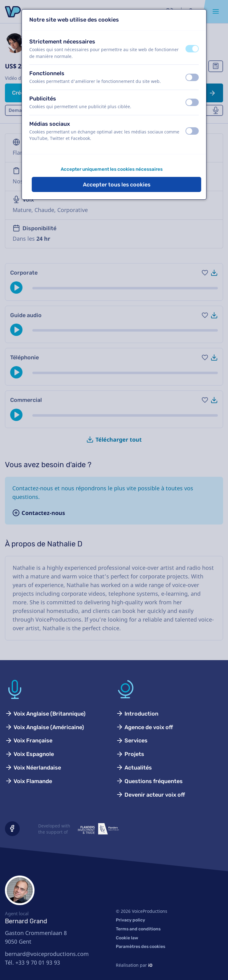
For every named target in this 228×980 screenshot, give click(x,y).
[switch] (192, 49)
